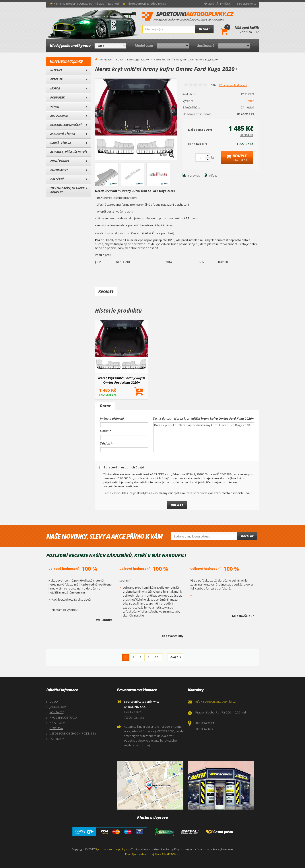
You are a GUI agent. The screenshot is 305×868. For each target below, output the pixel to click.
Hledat (204, 29)
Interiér (56, 70)
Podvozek (57, 97)
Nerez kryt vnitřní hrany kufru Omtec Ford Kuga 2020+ (121, 380)
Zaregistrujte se (246, 4)
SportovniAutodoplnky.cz (188, 16)
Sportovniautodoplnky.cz (112, 849)
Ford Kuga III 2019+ (138, 59)
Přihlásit (225, 4)
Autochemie (59, 116)
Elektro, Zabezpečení (66, 125)
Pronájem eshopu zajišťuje (143, 854)
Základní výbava (63, 134)
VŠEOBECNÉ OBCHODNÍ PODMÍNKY (73, 733)
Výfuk (55, 106)
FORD (119, 59)
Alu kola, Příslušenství (68, 152)
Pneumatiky (59, 170)
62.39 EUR (247, 135)
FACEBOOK (57, 739)
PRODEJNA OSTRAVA (63, 717)
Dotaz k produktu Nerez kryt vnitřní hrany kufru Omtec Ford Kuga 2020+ (203, 437)
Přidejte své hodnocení (233, 85)
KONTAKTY (57, 712)
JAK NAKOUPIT (59, 707)
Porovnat (194, 176)
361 (157, 657)
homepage (105, 59)
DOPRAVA (56, 728)
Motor (55, 88)
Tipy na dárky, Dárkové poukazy (67, 190)
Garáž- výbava (61, 143)
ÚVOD (54, 702)
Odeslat (247, 536)
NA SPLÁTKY (58, 723)
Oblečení (57, 179)
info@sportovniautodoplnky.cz (146, 4)
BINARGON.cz (171, 854)
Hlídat (213, 176)
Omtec (250, 101)
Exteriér (56, 79)
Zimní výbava (60, 161)
